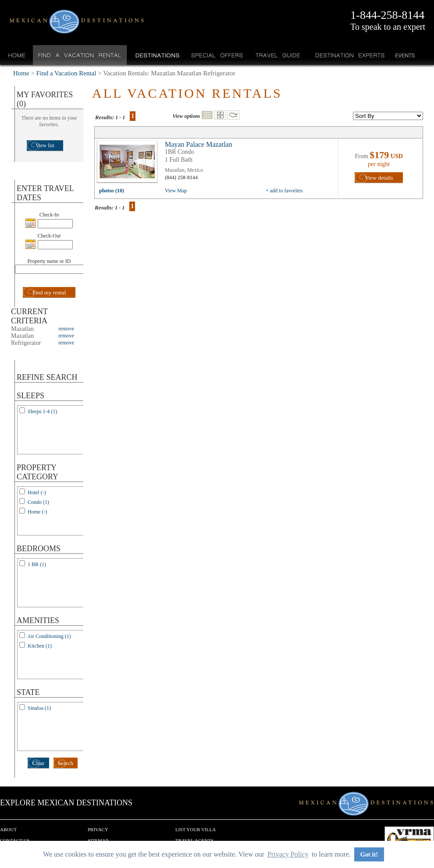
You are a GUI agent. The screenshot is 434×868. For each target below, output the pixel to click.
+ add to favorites (284, 191)
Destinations (157, 55)
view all (129, 164)
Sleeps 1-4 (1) (42, 411)
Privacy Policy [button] (288, 854)
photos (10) (112, 191)
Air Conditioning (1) (49, 636)
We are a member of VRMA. (409, 840)
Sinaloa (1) (39, 708)
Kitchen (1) (40, 646)
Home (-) (37, 512)
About (8, 829)
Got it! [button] (369, 854)
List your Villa (196, 829)
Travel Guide (278, 55)
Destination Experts (348, 55)
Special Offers (217, 55)
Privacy (98, 829)
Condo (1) (38, 502)
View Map (176, 191)
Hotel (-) (37, 492)
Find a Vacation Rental (80, 55)
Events (404, 55)
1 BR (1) (37, 564)
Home (17, 55)
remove (66, 329)
